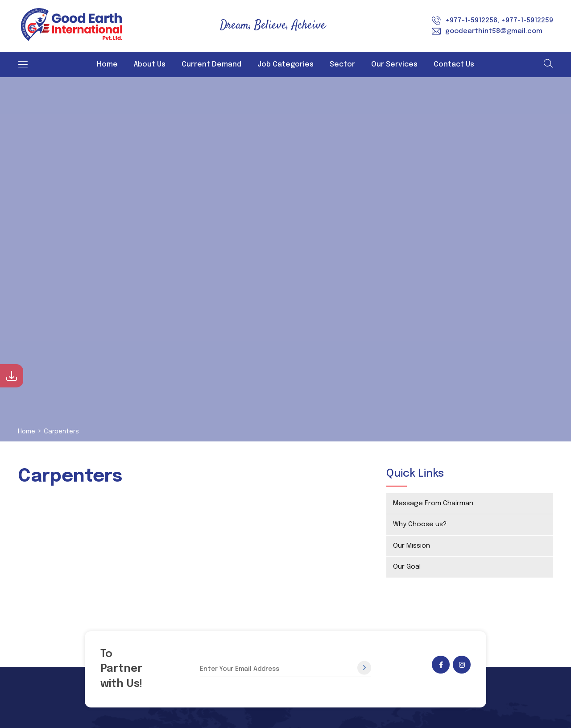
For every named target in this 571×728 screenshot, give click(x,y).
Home (107, 64)
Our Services (394, 64)
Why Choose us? (420, 524)
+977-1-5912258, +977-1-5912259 (499, 21)
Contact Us (454, 64)
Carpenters (61, 432)
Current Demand (211, 64)
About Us (150, 64)
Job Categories (285, 64)
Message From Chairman (433, 503)
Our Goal (407, 567)
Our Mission (412, 546)
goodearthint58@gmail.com (494, 31)
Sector (342, 64)
